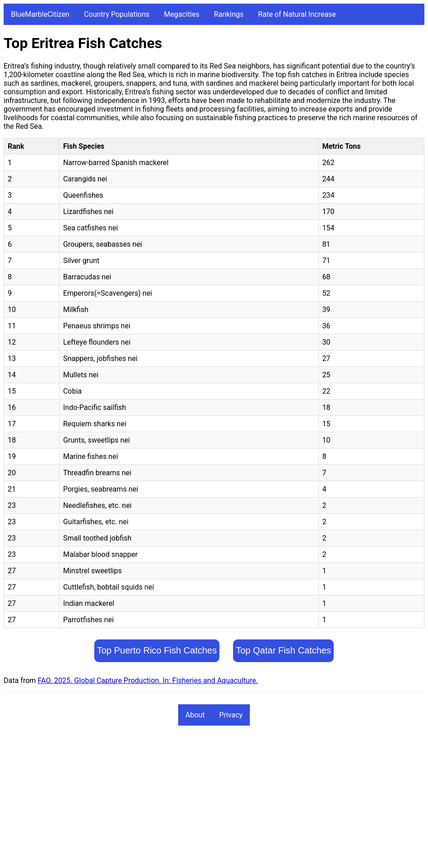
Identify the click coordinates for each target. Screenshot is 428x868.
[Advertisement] (214, 801)
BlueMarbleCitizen (40, 14)
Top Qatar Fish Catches (283, 650)
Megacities (182, 14)
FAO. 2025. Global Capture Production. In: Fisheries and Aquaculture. (148, 680)
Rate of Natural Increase (297, 14)
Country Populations (117, 14)
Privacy (231, 715)
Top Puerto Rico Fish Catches (157, 650)
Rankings (229, 14)
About (195, 715)
